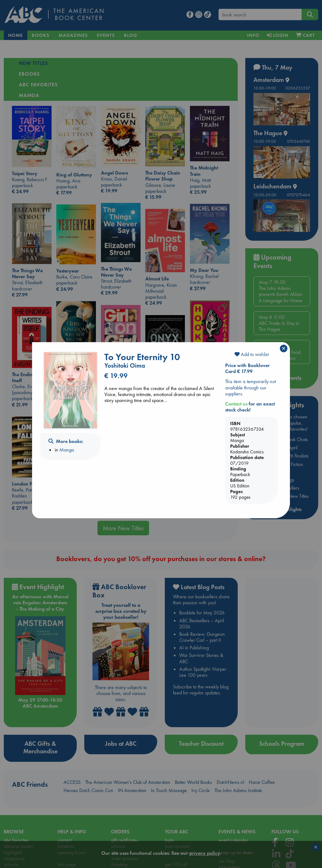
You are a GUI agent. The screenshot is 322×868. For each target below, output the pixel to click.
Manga (67, 450)
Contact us (236, 404)
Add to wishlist (252, 354)
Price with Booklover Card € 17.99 (247, 368)
